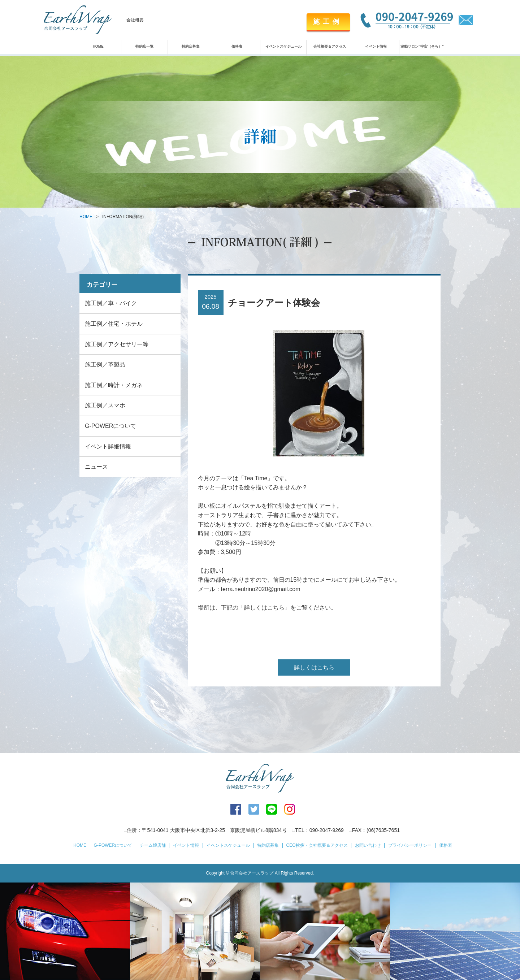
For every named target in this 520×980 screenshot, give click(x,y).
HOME (98, 46)
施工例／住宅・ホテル (114, 324)
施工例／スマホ (105, 405)
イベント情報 (376, 46)
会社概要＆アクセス (330, 46)
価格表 (237, 46)
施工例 (328, 22)
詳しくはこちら (314, 667)
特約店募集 (191, 46)
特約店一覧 (144, 46)
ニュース (96, 467)
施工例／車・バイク (111, 303)
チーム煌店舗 (153, 845)
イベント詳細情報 (108, 446)
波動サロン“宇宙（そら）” (422, 46)
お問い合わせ (368, 845)
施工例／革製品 (105, 365)
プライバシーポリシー (410, 845)
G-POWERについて (110, 426)
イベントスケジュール (283, 46)
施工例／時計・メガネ (114, 385)
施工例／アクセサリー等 (117, 344)
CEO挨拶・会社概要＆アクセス (317, 845)
